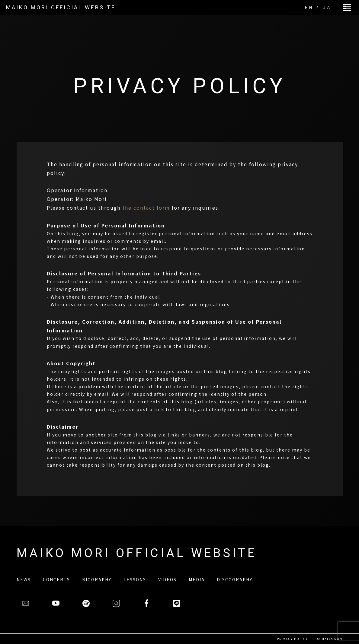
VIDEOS (167, 579)
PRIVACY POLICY (292, 639)
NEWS (24, 579)
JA (327, 8)
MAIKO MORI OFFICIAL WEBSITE (61, 7)
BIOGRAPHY (97, 579)
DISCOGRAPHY (235, 579)
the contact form (146, 208)
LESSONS (135, 579)
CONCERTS (56, 579)
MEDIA (197, 579)
